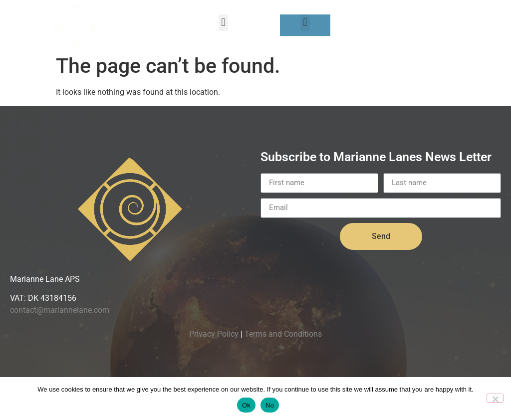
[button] (223, 23)
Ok (246, 405)
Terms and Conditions (283, 334)
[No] (495, 398)
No (270, 405)
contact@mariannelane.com (60, 310)
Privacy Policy (214, 334)
